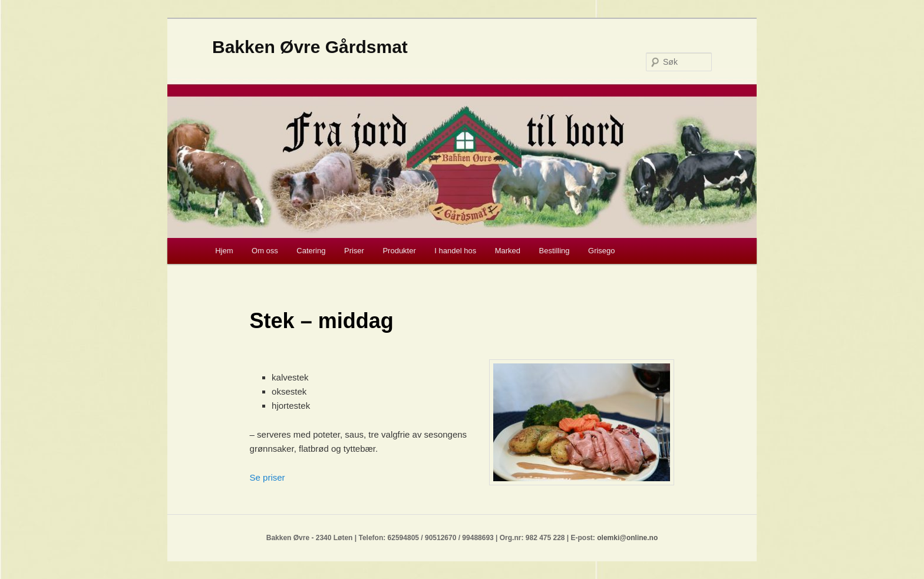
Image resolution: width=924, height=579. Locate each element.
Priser (354, 251)
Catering (311, 251)
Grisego (602, 251)
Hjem (224, 251)
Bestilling (555, 251)
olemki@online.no (627, 538)
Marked (508, 251)
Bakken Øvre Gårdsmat (310, 47)
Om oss (265, 251)
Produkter (399, 251)
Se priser (268, 477)
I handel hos (455, 251)
